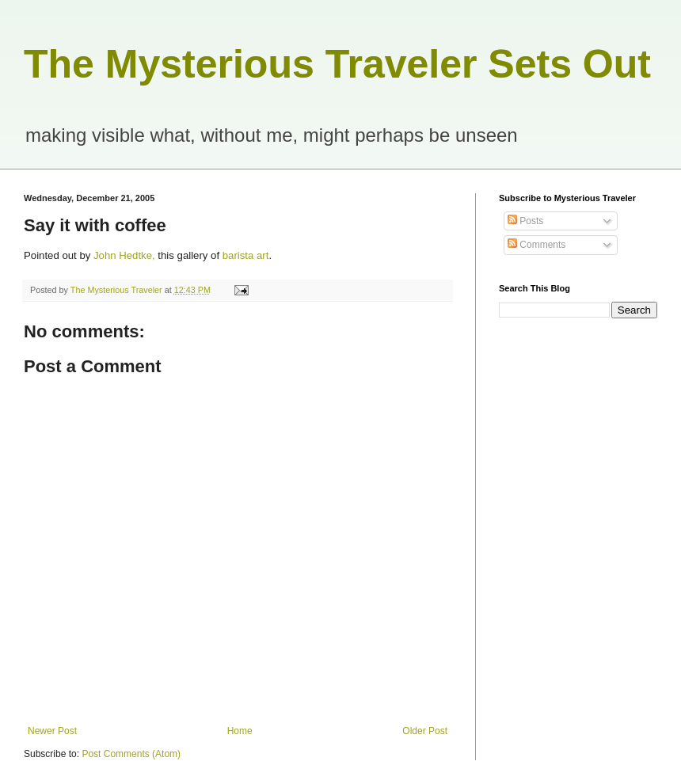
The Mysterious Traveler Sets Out (337, 64)
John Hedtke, (124, 255)
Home (240, 731)
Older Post (425, 731)
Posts (525, 221)
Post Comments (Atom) (131, 754)
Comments (536, 245)
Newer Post (52, 731)
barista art (246, 255)
